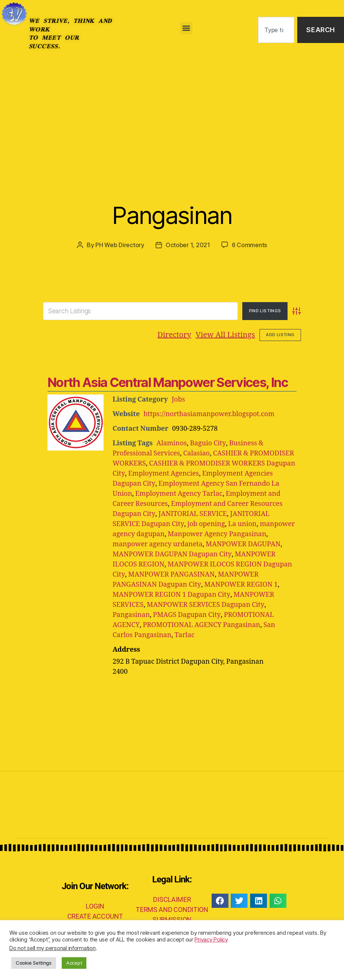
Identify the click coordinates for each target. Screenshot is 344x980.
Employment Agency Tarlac (179, 493)
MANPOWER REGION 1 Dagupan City (171, 594)
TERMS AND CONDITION (172, 909)
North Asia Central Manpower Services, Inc (168, 382)
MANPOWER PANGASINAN (171, 574)
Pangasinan (172, 215)
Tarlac (163, 635)
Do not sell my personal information (53, 948)
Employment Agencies (163, 473)
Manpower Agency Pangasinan (217, 534)
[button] (186, 28)
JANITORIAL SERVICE (192, 514)
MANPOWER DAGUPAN (243, 544)
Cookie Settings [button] (34, 963)
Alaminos (171, 443)
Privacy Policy (211, 940)
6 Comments (249, 245)
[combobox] (276, 30)
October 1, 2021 (188, 245)
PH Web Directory (120, 245)
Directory (174, 334)
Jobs (178, 399)
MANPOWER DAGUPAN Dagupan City (172, 554)
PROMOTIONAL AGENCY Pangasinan (201, 625)
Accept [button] (74, 963)
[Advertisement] (172, 116)
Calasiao (196, 453)
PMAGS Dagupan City (187, 615)
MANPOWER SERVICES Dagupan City (205, 604)
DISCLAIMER (172, 899)
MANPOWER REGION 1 (241, 584)
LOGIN (95, 906)
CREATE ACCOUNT (95, 916)
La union (242, 524)
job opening (206, 524)
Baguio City (208, 443)
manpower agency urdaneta (158, 544)
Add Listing (280, 334)
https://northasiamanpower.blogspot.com (209, 414)
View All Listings (225, 334)
